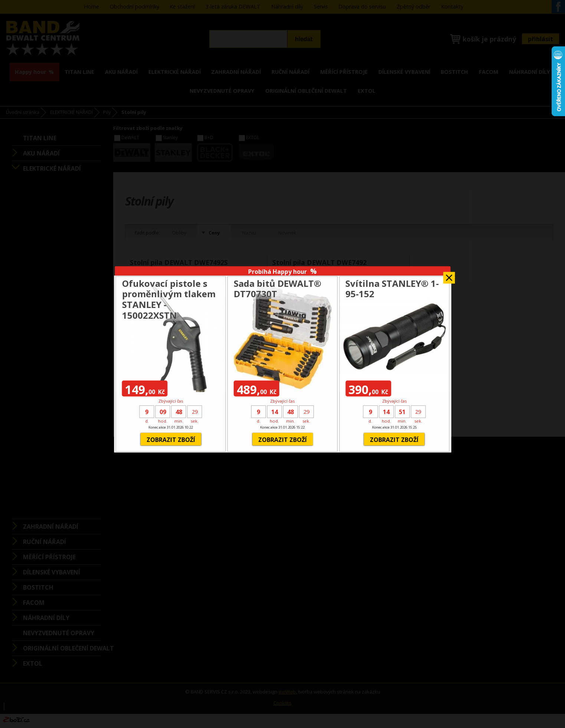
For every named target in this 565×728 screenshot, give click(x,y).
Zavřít (449, 276)
